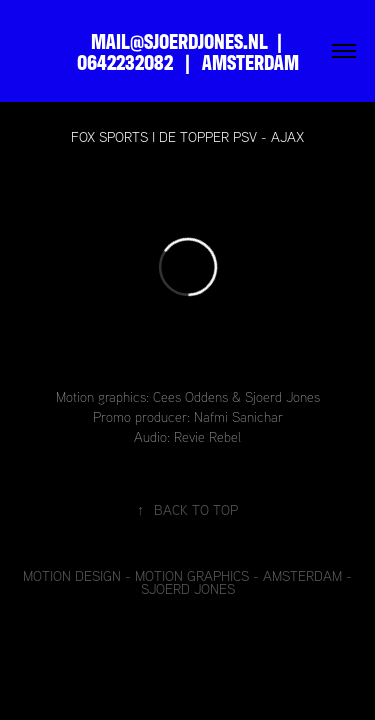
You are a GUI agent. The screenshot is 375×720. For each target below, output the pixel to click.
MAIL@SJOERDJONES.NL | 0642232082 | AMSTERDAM (188, 50)
